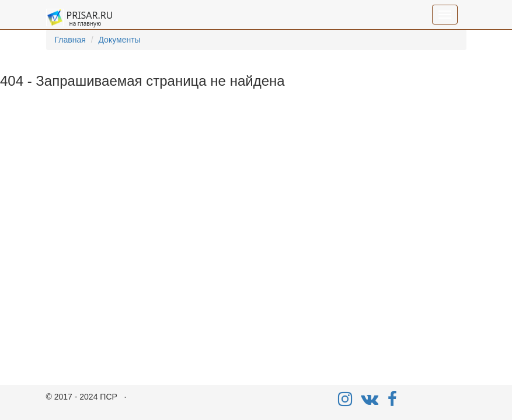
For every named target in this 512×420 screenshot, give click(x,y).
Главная (70, 40)
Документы (119, 40)
